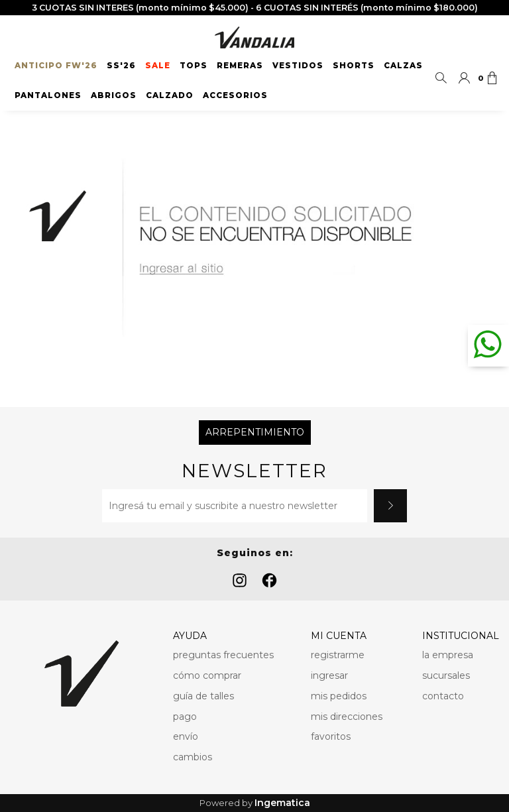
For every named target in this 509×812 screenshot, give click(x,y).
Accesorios (235, 95)
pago (185, 717)
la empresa (448, 655)
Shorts (354, 66)
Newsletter (254, 471)
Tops (194, 66)
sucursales (446, 675)
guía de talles (203, 696)
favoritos (331, 736)
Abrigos (114, 95)
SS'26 (121, 66)
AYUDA (190, 636)
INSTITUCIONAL (461, 636)
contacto (443, 696)
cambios (193, 757)
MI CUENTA (339, 636)
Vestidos (298, 66)
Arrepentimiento (255, 432)
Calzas (403, 66)
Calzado (170, 95)
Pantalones (48, 95)
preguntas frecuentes (223, 655)
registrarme (338, 655)
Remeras (240, 66)
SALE (158, 66)
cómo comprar (207, 675)
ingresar (329, 675)
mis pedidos (339, 696)
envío (186, 736)
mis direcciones (347, 717)
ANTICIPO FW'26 (56, 66)
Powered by (255, 803)
